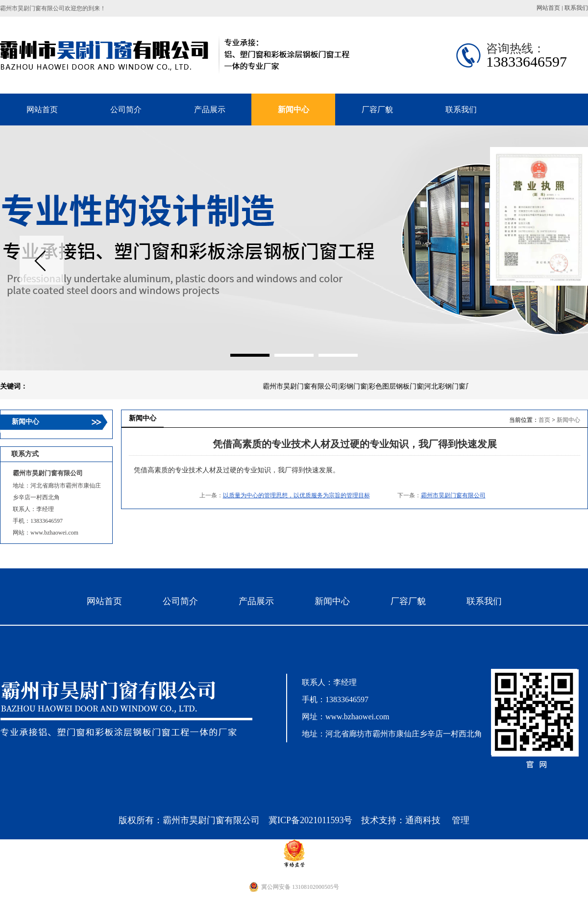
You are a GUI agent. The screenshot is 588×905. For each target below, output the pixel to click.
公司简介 (180, 601)
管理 (461, 820)
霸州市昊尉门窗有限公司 (453, 495)
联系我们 (576, 8)
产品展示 (256, 601)
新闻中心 (568, 420)
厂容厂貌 (408, 601)
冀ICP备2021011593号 (310, 820)
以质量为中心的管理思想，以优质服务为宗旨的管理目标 (296, 495)
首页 (544, 420)
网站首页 (548, 8)
